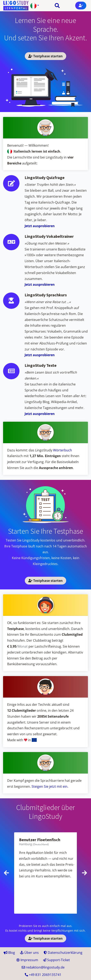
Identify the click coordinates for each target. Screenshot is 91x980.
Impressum (27, 960)
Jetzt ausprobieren (40, 226)
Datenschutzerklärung (63, 953)
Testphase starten (45, 56)
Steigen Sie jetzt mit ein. (50, 786)
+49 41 (43, 975)
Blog (9, 953)
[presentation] (6, 873)
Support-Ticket (56, 960)
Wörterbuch (63, 450)
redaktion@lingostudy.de (43, 967)
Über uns (29, 953)
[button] (35, 6)
